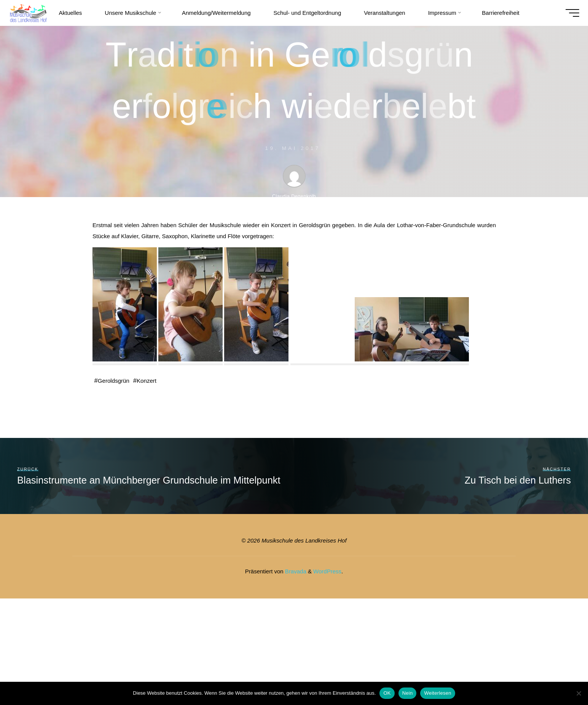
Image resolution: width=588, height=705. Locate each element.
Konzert (151, 380)
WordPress (327, 571)
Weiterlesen (437, 693)
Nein (408, 693)
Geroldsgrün (115, 380)
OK (387, 693)
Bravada (295, 571)
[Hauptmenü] (567, 13)
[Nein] (578, 693)
